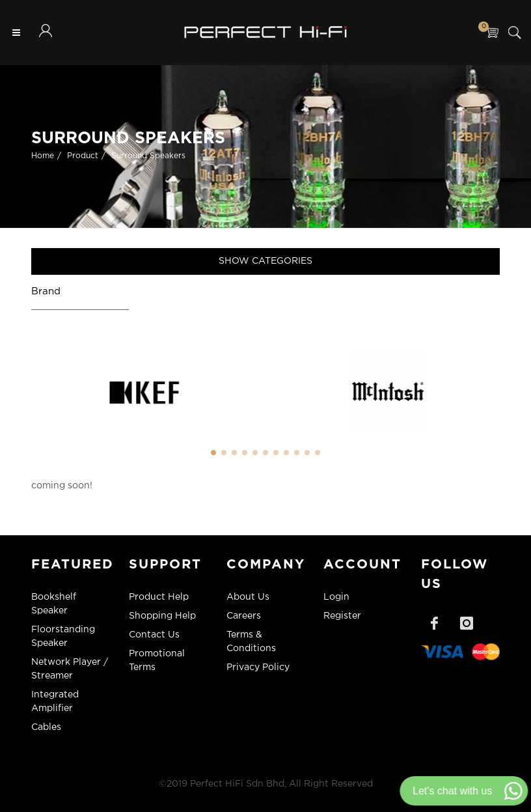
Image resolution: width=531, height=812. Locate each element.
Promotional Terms (157, 661)
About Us (248, 597)
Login (336, 597)
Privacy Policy (258, 667)
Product (83, 156)
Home (43, 156)
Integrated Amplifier (55, 702)
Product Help (159, 597)
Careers (244, 616)
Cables (46, 727)
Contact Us (154, 635)
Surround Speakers (148, 156)
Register (342, 616)
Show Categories (265, 261)
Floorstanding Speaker (63, 637)
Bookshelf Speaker (54, 604)
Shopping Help (162, 616)
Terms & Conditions (251, 642)
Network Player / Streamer (70, 669)
